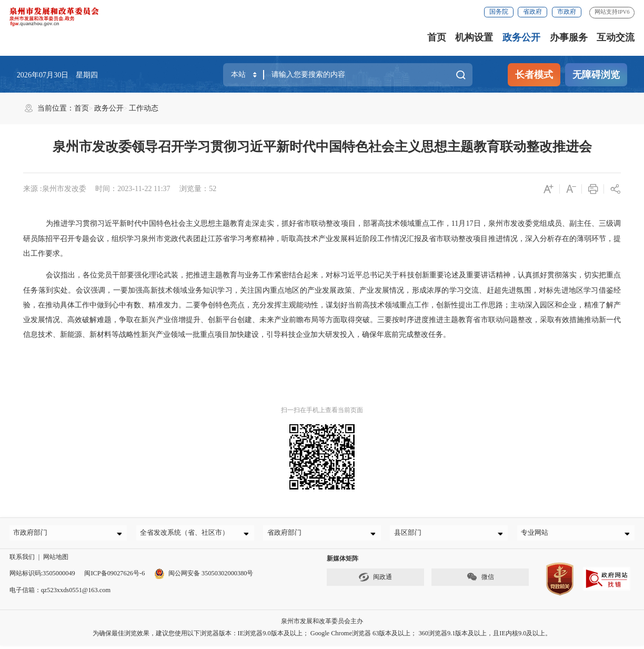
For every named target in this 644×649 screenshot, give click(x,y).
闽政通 (375, 581)
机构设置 (474, 37)
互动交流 (616, 37)
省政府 (532, 12)
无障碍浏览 (596, 75)
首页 (437, 37)
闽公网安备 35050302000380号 (204, 577)
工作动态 (144, 108)
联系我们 (22, 561)
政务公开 (521, 37)
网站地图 (56, 561)
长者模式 (534, 75)
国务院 (499, 12)
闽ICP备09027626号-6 (114, 577)
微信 (480, 581)
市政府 (567, 12)
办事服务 (569, 37)
